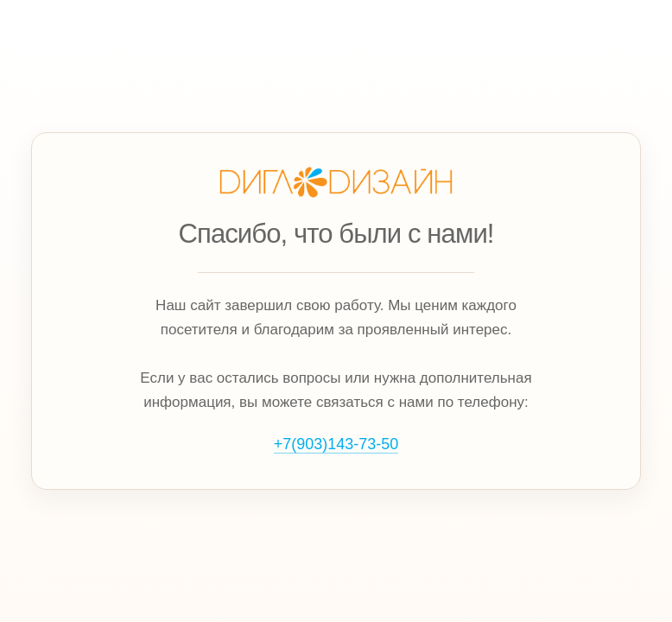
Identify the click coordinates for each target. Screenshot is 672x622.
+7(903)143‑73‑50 (336, 444)
